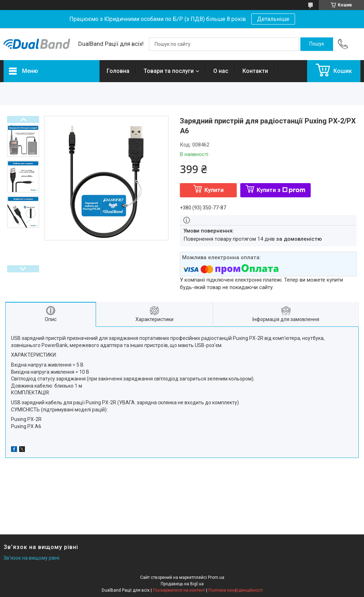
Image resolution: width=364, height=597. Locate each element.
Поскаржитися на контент (179, 590)
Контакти (255, 71)
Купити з (281, 190)
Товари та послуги (169, 71)
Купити (214, 190)
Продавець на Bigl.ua (182, 584)
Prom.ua (216, 577)
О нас (221, 71)
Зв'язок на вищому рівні (31, 558)
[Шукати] (317, 44)
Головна (118, 71)
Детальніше (273, 19)
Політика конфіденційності (235, 590)
